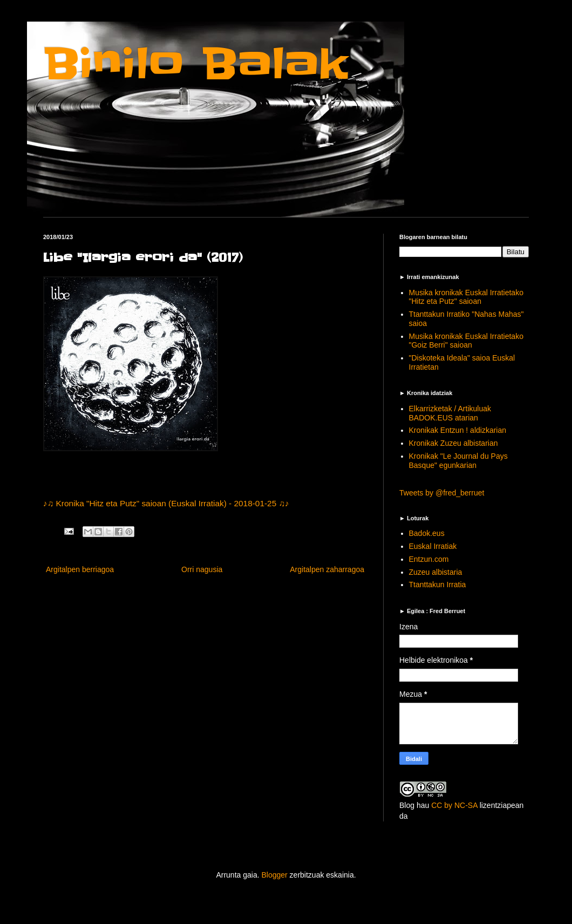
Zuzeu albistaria (436, 572)
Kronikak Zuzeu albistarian (454, 443)
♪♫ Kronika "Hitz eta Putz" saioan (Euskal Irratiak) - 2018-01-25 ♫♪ (166, 503)
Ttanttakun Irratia (438, 585)
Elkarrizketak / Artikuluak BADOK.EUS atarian (450, 413)
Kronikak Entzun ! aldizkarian (458, 430)
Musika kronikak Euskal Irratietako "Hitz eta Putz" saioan (466, 297)
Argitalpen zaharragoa (327, 569)
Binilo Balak (196, 64)
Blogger (274, 875)
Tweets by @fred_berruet (442, 493)
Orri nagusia (202, 569)
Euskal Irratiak (433, 546)
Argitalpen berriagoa (80, 569)
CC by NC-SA (454, 805)
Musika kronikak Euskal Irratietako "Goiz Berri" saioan (466, 341)
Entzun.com (429, 559)
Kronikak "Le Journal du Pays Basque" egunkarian (458, 461)
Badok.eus (427, 533)
